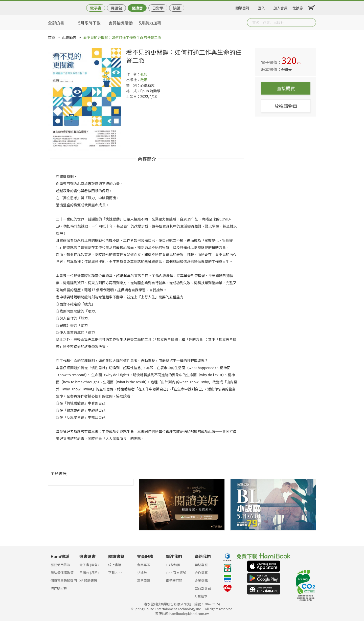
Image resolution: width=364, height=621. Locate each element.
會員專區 (144, 565)
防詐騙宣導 (59, 588)
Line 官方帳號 (176, 573)
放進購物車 (286, 106)
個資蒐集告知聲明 (64, 580)
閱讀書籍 (242, 7)
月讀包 (116, 8)
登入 (262, 7)
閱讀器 (137, 8)
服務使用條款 (60, 565)
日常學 (158, 8)
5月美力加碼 (150, 23)
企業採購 (201, 580)
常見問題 (144, 580)
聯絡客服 (201, 565)
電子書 (96, 8)
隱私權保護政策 (62, 573)
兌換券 (298, 7)
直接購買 (286, 88)
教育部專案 (203, 588)
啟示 (144, 80)
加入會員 (281, 7)
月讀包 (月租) (89, 573)
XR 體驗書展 (88, 580)
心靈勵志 (69, 37)
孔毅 (144, 74)
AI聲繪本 (201, 596)
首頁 (52, 37)
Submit (312, 23)
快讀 (177, 8)
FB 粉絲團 (173, 565)
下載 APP (115, 573)
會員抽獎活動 (121, 23)
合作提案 (201, 573)
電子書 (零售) (89, 565)
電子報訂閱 (174, 580)
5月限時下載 (89, 23)
